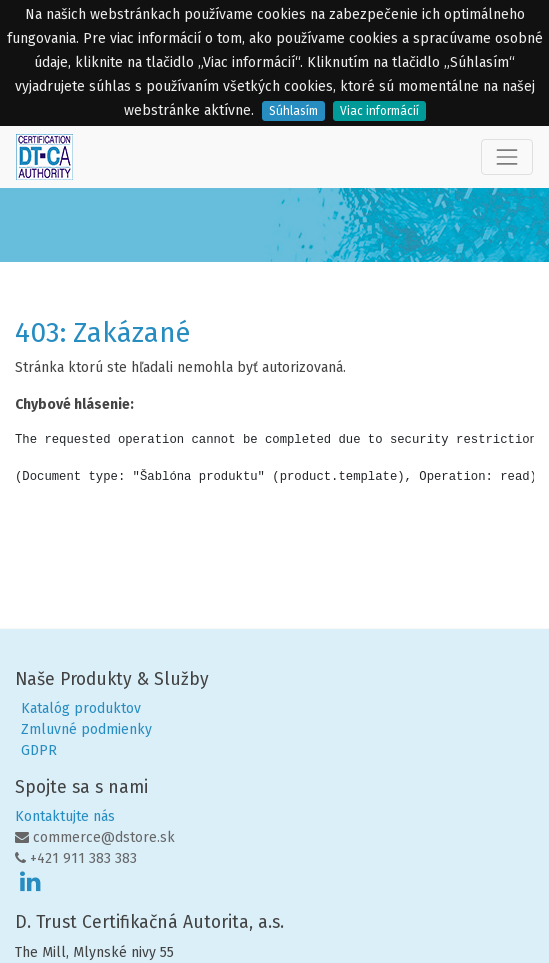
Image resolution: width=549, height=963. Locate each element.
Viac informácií (379, 111)
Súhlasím (293, 111)
